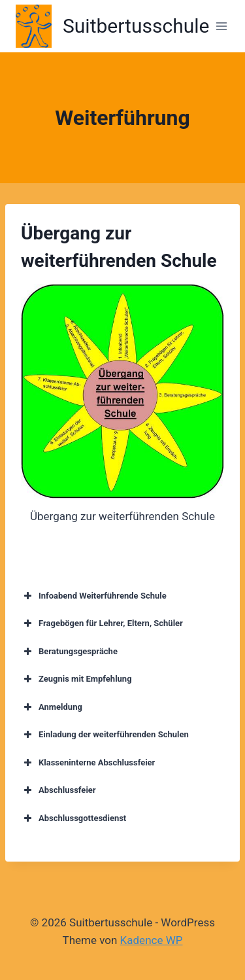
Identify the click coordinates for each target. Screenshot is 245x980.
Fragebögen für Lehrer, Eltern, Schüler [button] (102, 623)
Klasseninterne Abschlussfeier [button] (88, 763)
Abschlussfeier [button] (58, 790)
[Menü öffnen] (221, 26)
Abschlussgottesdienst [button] (73, 818)
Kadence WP (152, 940)
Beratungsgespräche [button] (69, 652)
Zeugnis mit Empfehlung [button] (76, 679)
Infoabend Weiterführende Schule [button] (94, 596)
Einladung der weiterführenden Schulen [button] (105, 735)
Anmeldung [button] (52, 707)
